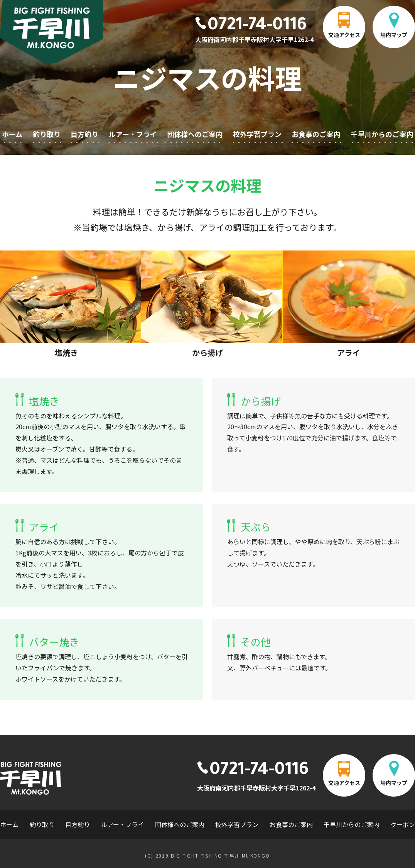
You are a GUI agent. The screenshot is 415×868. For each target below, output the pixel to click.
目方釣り (84, 134)
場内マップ (394, 35)
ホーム (12, 134)
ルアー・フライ (133, 134)
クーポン (403, 824)
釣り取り (47, 134)
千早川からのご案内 (382, 134)
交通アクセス (344, 35)
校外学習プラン (257, 134)
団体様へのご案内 (195, 134)
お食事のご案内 (316, 134)
